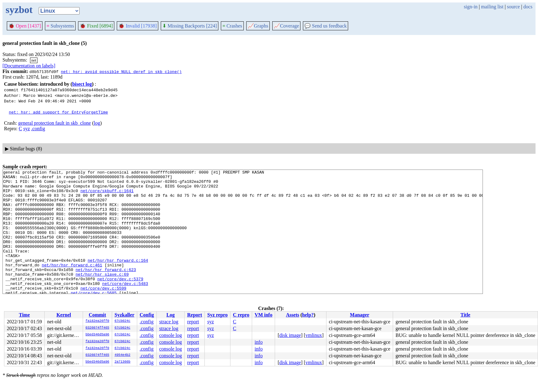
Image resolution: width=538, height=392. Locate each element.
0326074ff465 (97, 328)
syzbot (19, 10)
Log (171, 315)
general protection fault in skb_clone (55, 123)
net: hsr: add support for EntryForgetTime (59, 112)
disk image (290, 335)
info (259, 342)
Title (466, 315)
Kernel (64, 315)
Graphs (258, 26)
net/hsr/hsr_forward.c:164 (118, 279)
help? (308, 315)
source (514, 7)
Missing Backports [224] (190, 26)
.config (38, 129)
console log (171, 335)
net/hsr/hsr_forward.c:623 (106, 290)
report (193, 322)
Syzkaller (125, 315)
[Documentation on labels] (29, 66)
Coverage (286, 26)
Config (147, 315)
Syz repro (217, 315)
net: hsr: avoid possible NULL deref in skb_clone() (121, 71)
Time (24, 315)
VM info (263, 315)
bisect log (82, 84)
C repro (241, 315)
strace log (169, 322)
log (97, 123)
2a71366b (122, 362)
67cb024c (122, 321)
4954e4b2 (122, 355)
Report (195, 315)
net (34, 60)
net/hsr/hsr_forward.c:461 (72, 284)
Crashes (232, 26)
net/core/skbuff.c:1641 (107, 195)
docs (528, 7)
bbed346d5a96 (97, 335)
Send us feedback (326, 26)
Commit (97, 315)
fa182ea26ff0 (97, 321)
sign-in (470, 7)
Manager (360, 315)
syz (26, 129)
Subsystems (60, 26)
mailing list (492, 7)
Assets (293, 315)
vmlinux (314, 335)
